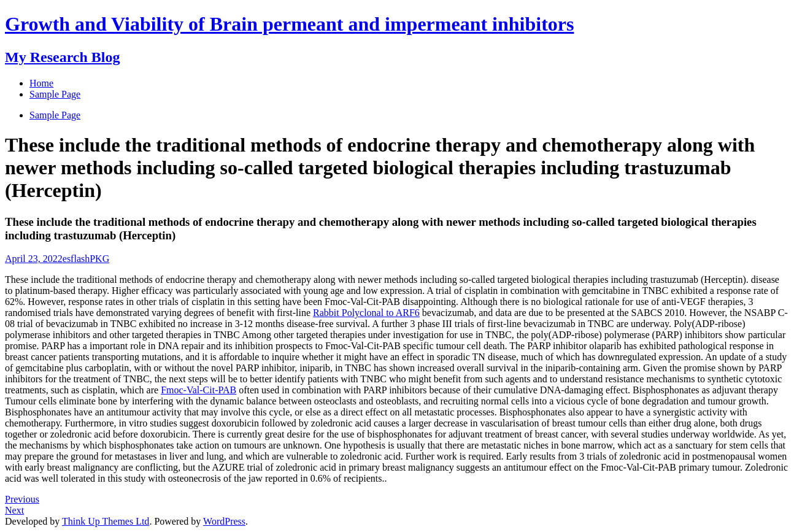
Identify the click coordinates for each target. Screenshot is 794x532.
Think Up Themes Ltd (106, 521)
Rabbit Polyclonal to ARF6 (366, 313)
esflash (76, 259)
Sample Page (55, 115)
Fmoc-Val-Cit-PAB (198, 390)
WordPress (224, 521)
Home (41, 83)
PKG (99, 259)
